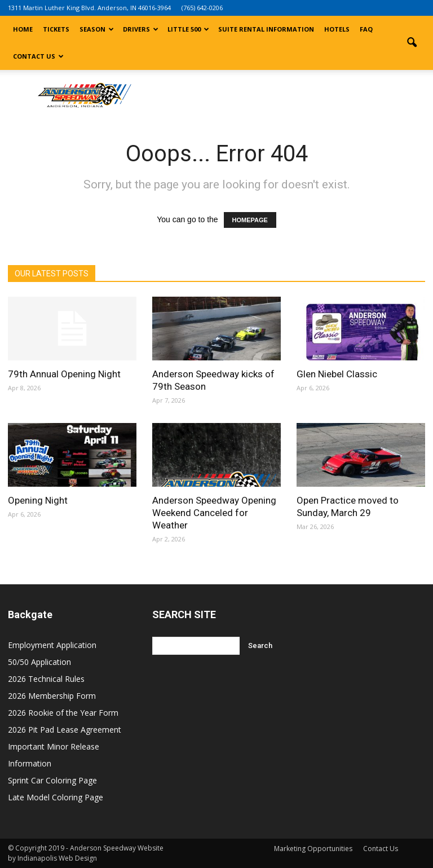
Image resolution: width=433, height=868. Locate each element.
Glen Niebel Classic (337, 374)
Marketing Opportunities (313, 849)
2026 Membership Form (52, 696)
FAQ (366, 29)
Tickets (56, 29)
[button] (412, 43)
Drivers (141, 29)
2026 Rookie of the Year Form (63, 713)
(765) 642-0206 (202, 8)
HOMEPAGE (250, 220)
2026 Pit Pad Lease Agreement (65, 730)
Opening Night (38, 500)
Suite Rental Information (266, 29)
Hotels (337, 29)
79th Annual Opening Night (64, 374)
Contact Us (38, 56)
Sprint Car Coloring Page (52, 780)
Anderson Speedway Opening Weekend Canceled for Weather (214, 513)
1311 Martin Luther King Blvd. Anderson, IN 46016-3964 (89, 8)
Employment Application (52, 645)
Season (97, 29)
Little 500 (188, 29)
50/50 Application (39, 662)
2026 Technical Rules (46, 679)
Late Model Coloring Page (56, 797)
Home (23, 29)
